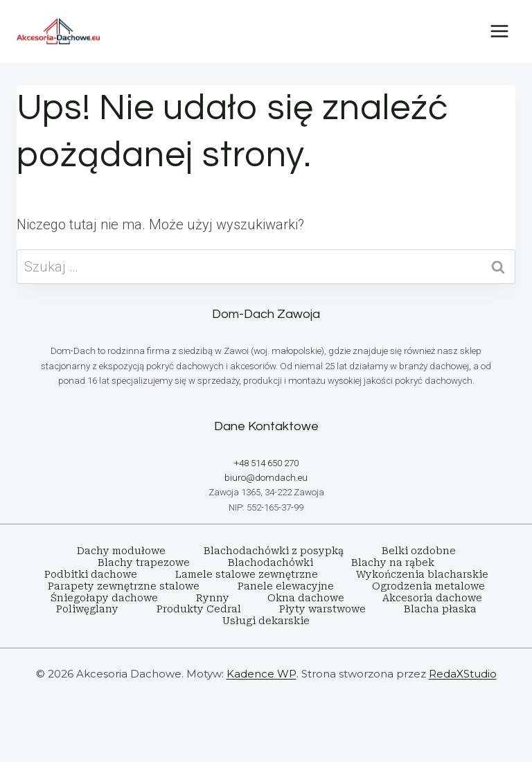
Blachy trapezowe (144, 562)
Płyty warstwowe (322, 609)
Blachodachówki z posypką (274, 551)
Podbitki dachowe (91, 574)
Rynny (213, 598)
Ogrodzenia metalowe (428, 586)
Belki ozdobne (419, 551)
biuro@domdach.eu (266, 478)
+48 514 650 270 (266, 463)
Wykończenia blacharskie (422, 574)
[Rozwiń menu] (499, 31)
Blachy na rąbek (393, 562)
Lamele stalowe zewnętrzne (247, 574)
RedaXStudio (463, 674)
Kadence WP (261, 674)
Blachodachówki (271, 562)
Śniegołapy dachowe (104, 598)
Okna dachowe (306, 598)
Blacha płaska (440, 609)
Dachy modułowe (121, 551)
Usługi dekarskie (266, 621)
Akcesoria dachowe (432, 598)
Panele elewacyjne (286, 586)
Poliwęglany (87, 609)
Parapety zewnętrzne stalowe (124, 586)
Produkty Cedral (199, 609)
